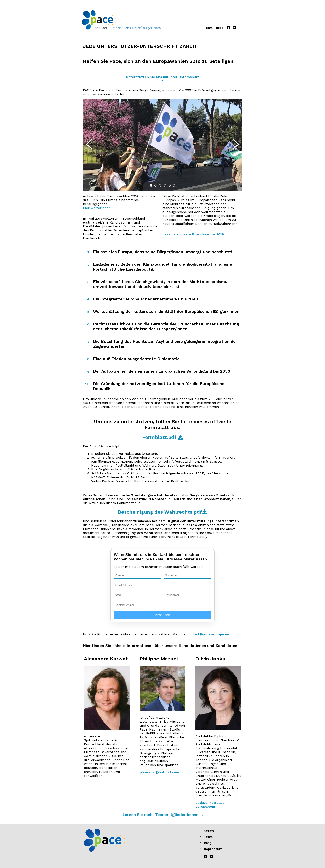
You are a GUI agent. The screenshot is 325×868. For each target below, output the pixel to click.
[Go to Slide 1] (151, 185)
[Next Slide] (236, 145)
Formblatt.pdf (162, 437)
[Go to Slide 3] (160, 185)
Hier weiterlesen (97, 208)
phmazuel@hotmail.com (159, 772)
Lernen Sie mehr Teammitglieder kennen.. (163, 815)
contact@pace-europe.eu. (208, 634)
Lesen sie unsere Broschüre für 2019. (194, 234)
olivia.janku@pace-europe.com (211, 805)
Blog (220, 28)
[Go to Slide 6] (174, 185)
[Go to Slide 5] (169, 185)
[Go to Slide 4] (165, 185)
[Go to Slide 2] (156, 185)
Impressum (213, 849)
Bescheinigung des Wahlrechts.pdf (162, 512)
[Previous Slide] (89, 145)
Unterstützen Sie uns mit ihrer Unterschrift (162, 77)
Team (208, 28)
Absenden (162, 615)
